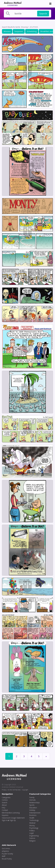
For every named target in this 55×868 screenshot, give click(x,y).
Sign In (4, 820)
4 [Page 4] (31, 756)
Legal (31, 833)
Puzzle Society (7, 854)
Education (33, 808)
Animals (33, 800)
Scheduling (32, 31)
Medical (32, 823)
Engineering (34, 836)
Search (43, 14)
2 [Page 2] (17, 756)
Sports (32, 805)
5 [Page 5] (39, 756)
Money (32, 825)
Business (33, 815)
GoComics (6, 848)
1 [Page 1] (9, 756)
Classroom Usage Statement (13, 818)
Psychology (34, 828)
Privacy (4, 790)
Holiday (32, 810)
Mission (7, 31)
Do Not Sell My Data (14, 790)
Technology (34, 820)
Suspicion (19, 31)
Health (32, 818)
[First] (46, 756)
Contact (5, 810)
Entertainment (35, 813)
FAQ (4, 808)
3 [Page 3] (24, 756)
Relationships (35, 803)
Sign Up (13, 820)
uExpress (5, 851)
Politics (32, 831)
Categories (6, 797)
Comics (5, 800)
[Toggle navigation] (50, 4)
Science (32, 838)
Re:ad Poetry (7, 859)
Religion (32, 841)
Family (32, 797)
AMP (4, 856)
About (4, 805)
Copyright (25, 790)
